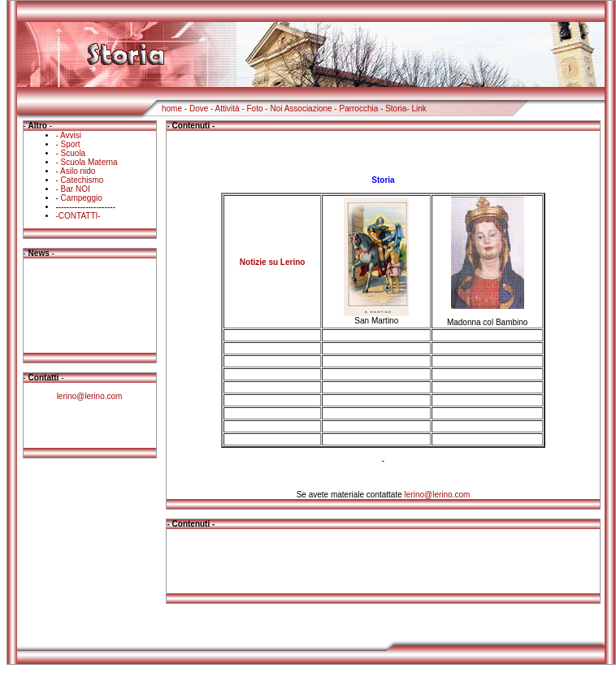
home (172, 109)
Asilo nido (78, 171)
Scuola (74, 153)
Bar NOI (76, 189)
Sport (71, 144)
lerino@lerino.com (90, 396)
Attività (228, 109)
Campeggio (82, 198)
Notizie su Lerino (273, 262)
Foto (255, 109)
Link (419, 109)
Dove (199, 109)
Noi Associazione (301, 109)
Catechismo (82, 180)
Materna (103, 162)
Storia (396, 109)
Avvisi (71, 135)
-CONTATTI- (78, 216)
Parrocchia (358, 109)
